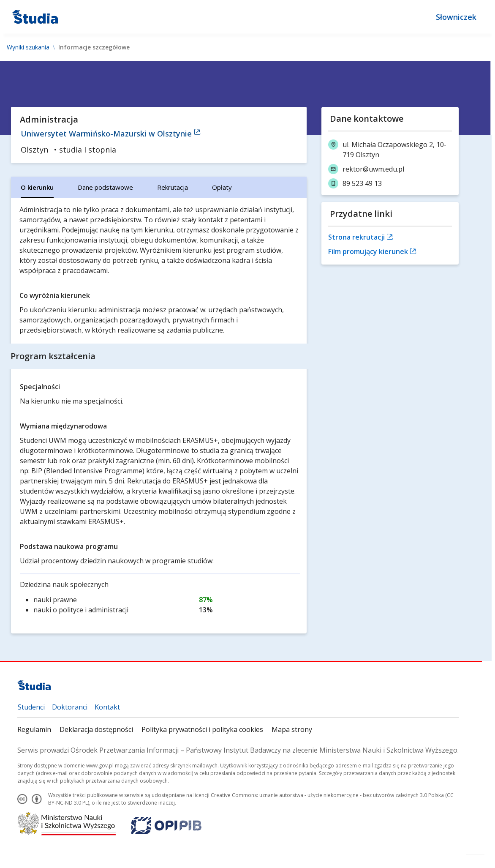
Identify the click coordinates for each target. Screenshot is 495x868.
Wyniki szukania (28, 47)
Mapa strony (292, 729)
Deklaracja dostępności (96, 729)
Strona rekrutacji (361, 237)
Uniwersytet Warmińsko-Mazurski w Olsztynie (111, 134)
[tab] (37, 187)
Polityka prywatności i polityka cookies (202, 729)
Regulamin (34, 729)
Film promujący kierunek (372, 251)
